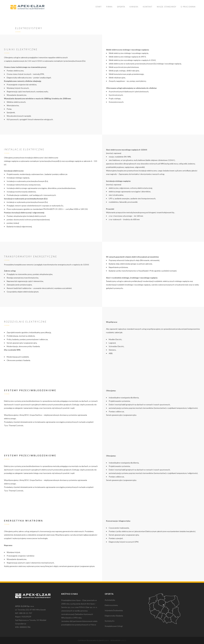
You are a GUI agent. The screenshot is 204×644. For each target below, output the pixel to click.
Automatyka (110, 600)
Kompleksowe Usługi (114, 626)
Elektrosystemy (111, 605)
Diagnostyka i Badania (114, 616)
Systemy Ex (110, 621)
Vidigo (124, 640)
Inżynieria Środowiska (114, 610)
